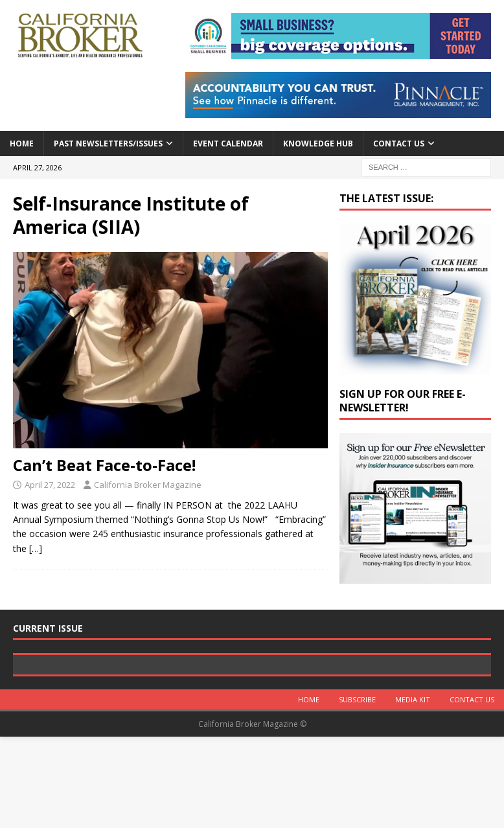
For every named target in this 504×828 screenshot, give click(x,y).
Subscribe (357, 791)
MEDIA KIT (413, 791)
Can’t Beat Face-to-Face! (104, 465)
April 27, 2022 (50, 485)
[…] (36, 548)
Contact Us (399, 144)
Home (22, 144)
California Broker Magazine (148, 485)
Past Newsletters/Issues (108, 144)
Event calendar (228, 144)
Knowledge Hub (318, 144)
